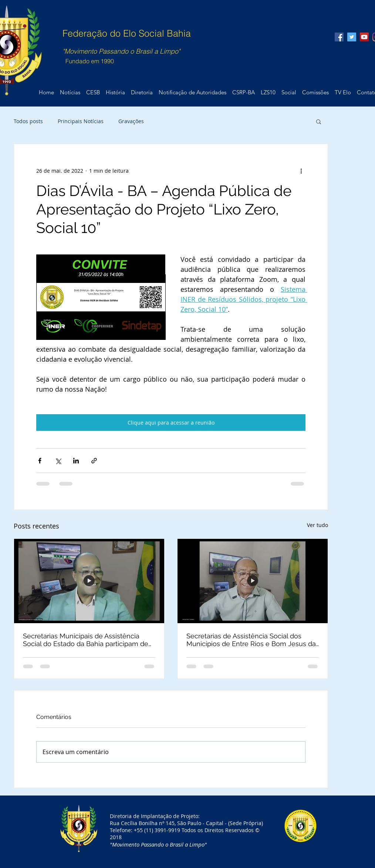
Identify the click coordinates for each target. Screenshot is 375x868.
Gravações (131, 121)
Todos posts (28, 121)
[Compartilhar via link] (94, 461)
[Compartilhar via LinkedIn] (76, 461)
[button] (319, 121)
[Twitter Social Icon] (352, 37)
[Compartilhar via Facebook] (40, 461)
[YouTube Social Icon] (364, 37)
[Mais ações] (301, 170)
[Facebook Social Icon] (339, 37)
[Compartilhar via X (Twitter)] (58, 461)
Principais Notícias (81, 121)
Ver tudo (317, 525)
